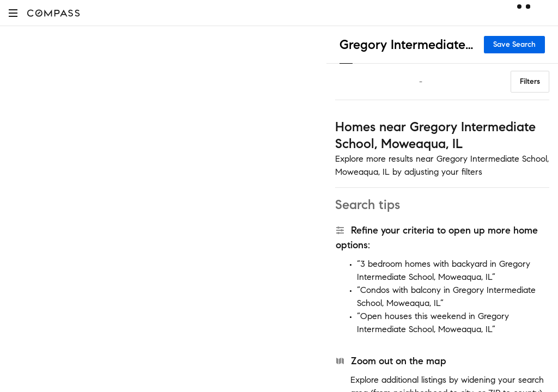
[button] (13, 13)
